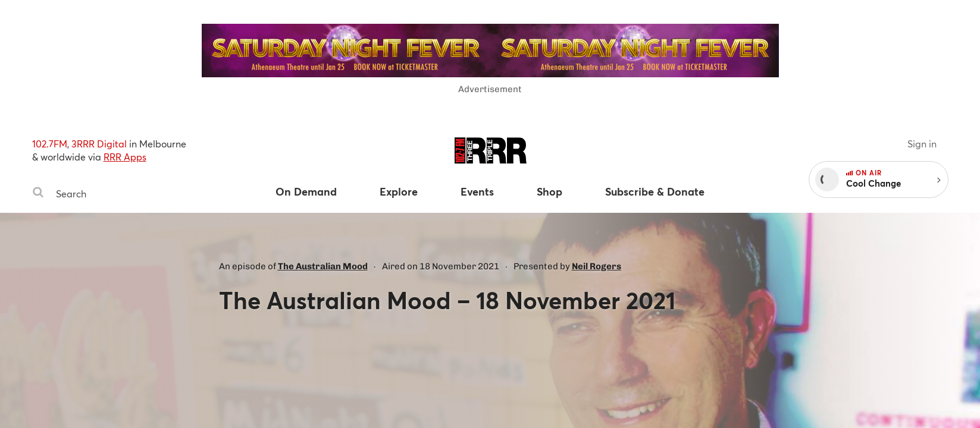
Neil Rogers (597, 266)
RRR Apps (125, 157)
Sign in (922, 144)
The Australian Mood (323, 266)
